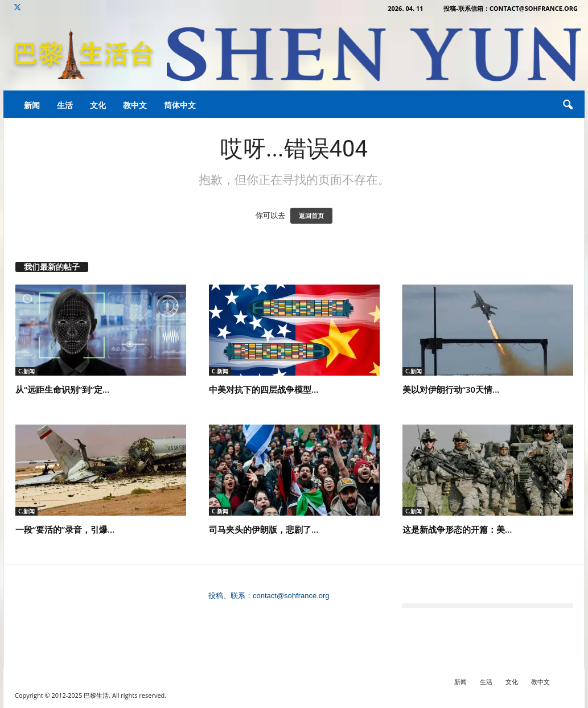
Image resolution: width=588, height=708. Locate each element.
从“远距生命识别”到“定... (62, 389)
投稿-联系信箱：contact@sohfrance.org (511, 8)
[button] (568, 105)
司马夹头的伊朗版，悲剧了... (264, 529)
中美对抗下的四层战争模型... (264, 389)
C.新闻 (26, 371)
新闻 (32, 105)
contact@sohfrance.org (291, 596)
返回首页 (311, 216)
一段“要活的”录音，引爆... (65, 529)
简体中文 (180, 105)
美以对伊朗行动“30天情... (451, 389)
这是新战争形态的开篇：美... (457, 529)
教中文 (135, 105)
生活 (65, 105)
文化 (98, 105)
